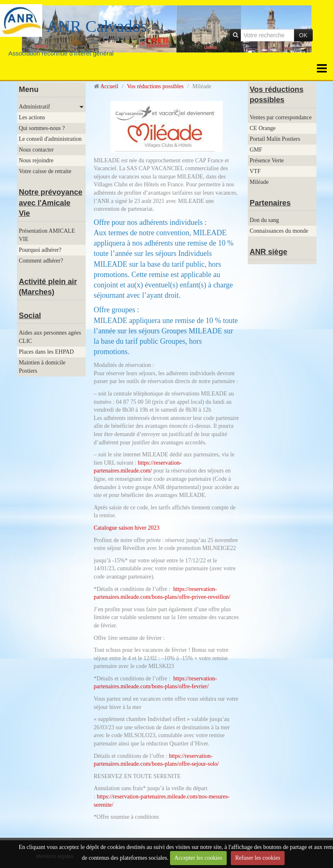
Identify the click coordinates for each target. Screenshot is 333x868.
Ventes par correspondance (281, 117)
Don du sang (265, 220)
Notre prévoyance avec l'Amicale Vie (51, 203)
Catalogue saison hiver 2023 (127, 528)
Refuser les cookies (258, 858)
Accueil (109, 86)
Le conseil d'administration (50, 139)
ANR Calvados (97, 26)
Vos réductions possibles (155, 86)
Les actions (32, 117)
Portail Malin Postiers (275, 139)
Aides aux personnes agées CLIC (50, 337)
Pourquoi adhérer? (40, 250)
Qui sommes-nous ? (42, 128)
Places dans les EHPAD (47, 352)
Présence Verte (267, 160)
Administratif (35, 107)
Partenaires (270, 203)
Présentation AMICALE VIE (47, 235)
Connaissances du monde (279, 231)
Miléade (259, 182)
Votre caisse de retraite (45, 171)
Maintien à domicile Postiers (42, 367)
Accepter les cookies (198, 858)
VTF (255, 171)
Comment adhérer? (41, 261)
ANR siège (269, 252)
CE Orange (263, 128)
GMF (256, 150)
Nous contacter (36, 150)
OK (303, 35)
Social (30, 316)
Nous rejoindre (36, 160)
